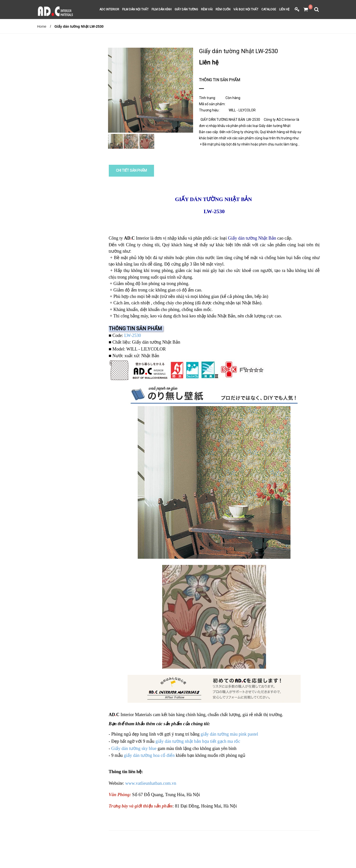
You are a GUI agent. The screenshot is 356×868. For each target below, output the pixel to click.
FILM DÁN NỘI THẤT (135, 10)
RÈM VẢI (207, 10)
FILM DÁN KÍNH (162, 10)
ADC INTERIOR (109, 10)
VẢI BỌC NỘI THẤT (246, 10)
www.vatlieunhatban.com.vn (151, 783)
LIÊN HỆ (284, 10)
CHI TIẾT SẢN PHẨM (132, 170)
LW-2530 (133, 335)
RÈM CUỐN (223, 10)
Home (42, 26)
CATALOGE (269, 10)
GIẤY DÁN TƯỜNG (186, 10)
